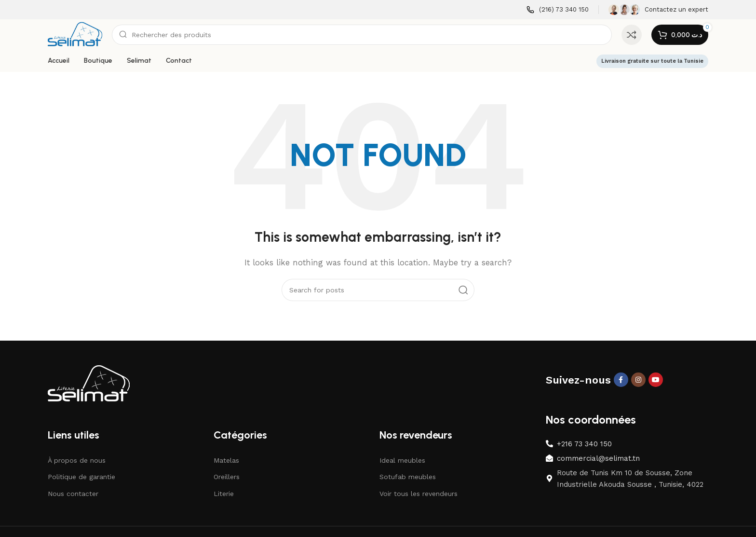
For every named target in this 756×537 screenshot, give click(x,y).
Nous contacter (73, 494)
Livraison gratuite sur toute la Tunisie (652, 61)
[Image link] (89, 384)
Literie (224, 494)
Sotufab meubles (408, 477)
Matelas (226, 460)
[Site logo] (75, 34)
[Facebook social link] (621, 380)
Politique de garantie (81, 477)
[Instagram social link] (638, 380)
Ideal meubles (402, 460)
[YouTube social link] (656, 380)
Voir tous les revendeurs (418, 494)
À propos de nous (77, 460)
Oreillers (227, 477)
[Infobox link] (558, 10)
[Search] (362, 35)
